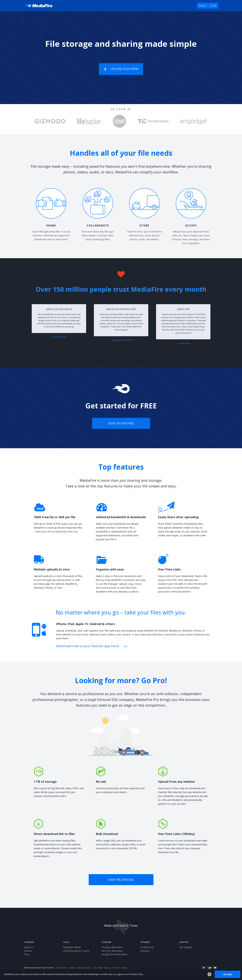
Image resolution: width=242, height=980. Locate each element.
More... (126, 968)
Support (184, 942)
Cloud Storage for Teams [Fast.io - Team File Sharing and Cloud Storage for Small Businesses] (76, 951)
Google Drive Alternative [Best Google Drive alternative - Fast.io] (114, 954)
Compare (107, 942)
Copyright (97, 968)
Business (145, 951)
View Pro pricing (121, 880)
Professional (147, 947)
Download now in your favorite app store (87, 646)
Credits (116, 968)
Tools (66, 942)
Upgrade (145, 942)
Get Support (186, 947)
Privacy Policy (84, 968)
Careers (28, 951)
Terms (72, 968)
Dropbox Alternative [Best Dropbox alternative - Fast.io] (112, 947)
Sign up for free (121, 423)
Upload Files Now (124, 69)
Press (27, 954)
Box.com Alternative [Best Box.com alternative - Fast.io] (112, 951)
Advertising (61, 968)
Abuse (108, 968)
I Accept (228, 974)
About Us (29, 947)
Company (29, 942)
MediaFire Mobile (72, 947)
